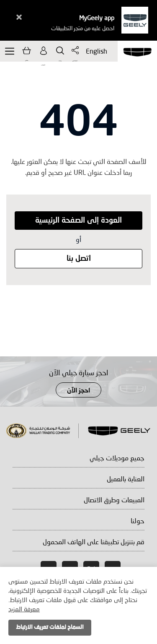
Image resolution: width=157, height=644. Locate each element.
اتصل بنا (79, 259)
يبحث (60, 51)
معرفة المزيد (24, 609)
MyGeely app (97, 18)
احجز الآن (78, 391)
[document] (78, 605)
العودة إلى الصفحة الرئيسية (78, 221)
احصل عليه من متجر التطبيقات (83, 28)
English (95, 51)
